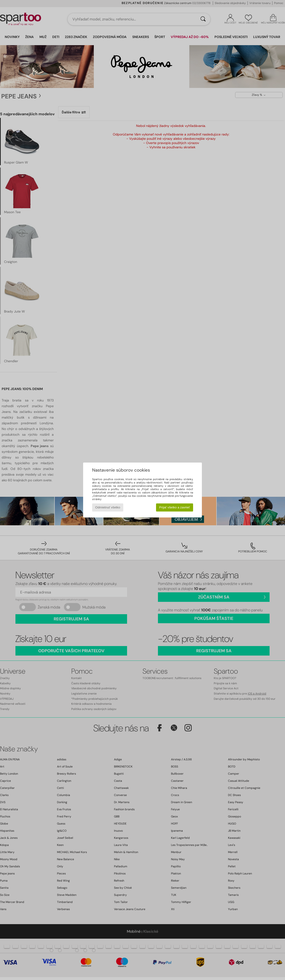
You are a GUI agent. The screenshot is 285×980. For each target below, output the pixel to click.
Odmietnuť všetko (108, 507)
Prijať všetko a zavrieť (174, 507)
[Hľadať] (203, 19)
